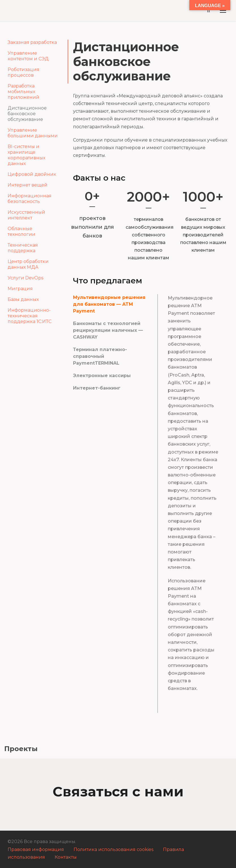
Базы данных (23, 299)
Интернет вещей (28, 185)
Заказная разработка (32, 42)
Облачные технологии (22, 231)
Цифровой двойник (32, 174)
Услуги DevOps (25, 278)
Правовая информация (36, 849)
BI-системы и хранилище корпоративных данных (26, 155)
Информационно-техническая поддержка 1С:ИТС (30, 316)
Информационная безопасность (30, 199)
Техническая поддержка (23, 248)
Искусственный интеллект (26, 215)
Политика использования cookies (113, 849)
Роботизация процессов (23, 72)
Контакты (66, 857)
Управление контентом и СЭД (28, 56)
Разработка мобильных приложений (23, 92)
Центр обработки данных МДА (28, 264)
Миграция (20, 289)
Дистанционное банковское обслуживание (27, 114)
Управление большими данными (33, 133)
